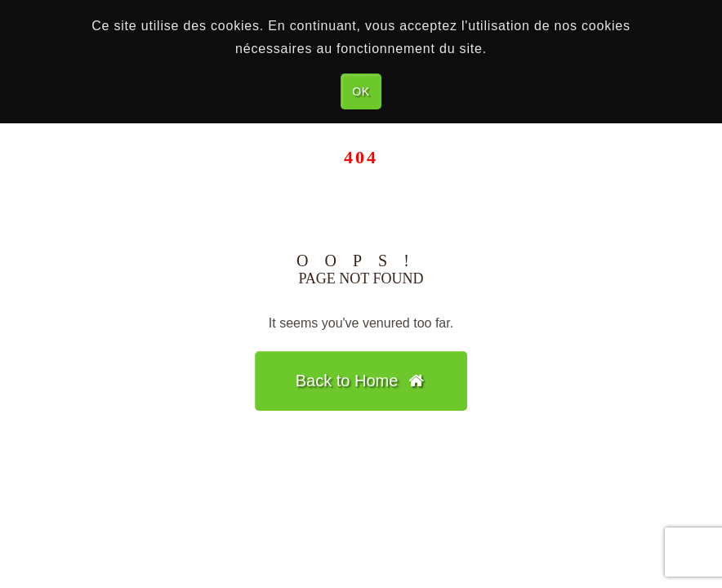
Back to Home (361, 381)
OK (361, 91)
